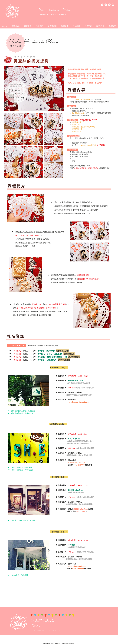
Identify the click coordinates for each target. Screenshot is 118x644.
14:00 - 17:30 (41, 351)
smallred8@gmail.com (76, 462)
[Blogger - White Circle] (106, 5)
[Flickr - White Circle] (113, 5)
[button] (39, 26)
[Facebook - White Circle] (102, 5)
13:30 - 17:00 (44, 354)
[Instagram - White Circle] (109, 5)
